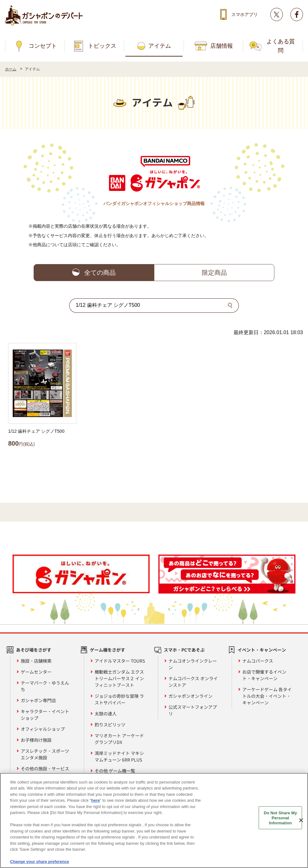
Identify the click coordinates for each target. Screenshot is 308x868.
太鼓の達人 (106, 713)
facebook (297, 14)
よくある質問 (281, 46)
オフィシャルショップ (43, 729)
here (95, 802)
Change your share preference (40, 863)
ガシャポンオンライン (190, 696)
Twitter (277, 14)
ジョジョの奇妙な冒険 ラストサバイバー (119, 699)
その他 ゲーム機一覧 (115, 771)
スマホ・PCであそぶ (184, 650)
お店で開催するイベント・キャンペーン (264, 675)
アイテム (160, 46)
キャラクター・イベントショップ (45, 715)
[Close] (301, 822)
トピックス (102, 46)
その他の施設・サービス (45, 768)
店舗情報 (222, 46)
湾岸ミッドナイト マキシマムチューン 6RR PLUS (119, 756)
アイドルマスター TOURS (120, 661)
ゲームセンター (36, 672)
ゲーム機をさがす (107, 650)
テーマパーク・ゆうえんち (45, 686)
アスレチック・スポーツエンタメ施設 (45, 754)
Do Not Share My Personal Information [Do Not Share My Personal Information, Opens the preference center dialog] (280, 819)
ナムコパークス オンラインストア (193, 682)
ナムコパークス (258, 661)
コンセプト (43, 46)
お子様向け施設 (36, 740)
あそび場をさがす (34, 650)
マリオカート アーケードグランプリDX (119, 739)
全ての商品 (100, 273)
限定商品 (214, 273)
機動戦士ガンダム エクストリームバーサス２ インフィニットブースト (119, 678)
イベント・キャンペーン (262, 650)
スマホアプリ (245, 14)
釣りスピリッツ (110, 724)
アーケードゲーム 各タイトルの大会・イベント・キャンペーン (267, 696)
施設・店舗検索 (36, 661)
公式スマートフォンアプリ (193, 710)
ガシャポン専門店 (38, 700)
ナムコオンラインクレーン (193, 664)
